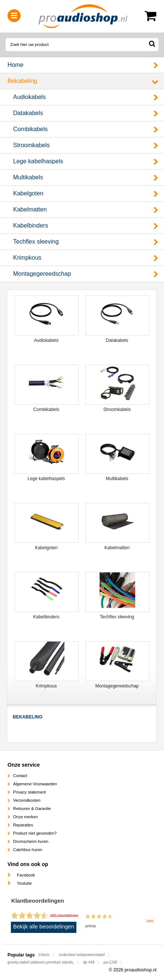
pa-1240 (110, 962)
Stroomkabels (31, 145)
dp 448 (89, 962)
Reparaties (23, 825)
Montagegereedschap (42, 274)
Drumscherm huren (31, 841)
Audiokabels (29, 97)
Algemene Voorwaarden (35, 784)
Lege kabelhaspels (38, 161)
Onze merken (25, 817)
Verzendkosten (27, 800)
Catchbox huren (28, 850)
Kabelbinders (31, 225)
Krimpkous (27, 258)
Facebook (26, 875)
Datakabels (28, 113)
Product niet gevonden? (35, 833)
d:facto (44, 955)
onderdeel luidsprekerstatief (82, 955)
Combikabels (30, 129)
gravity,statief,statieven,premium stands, (41, 962)
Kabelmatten (30, 209)
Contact (20, 776)
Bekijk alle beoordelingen (44, 927)
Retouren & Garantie (32, 809)
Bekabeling (22, 81)
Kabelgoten (28, 193)
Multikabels (28, 177)
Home (16, 65)
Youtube (24, 883)
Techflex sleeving (36, 242)
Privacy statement (29, 792)
